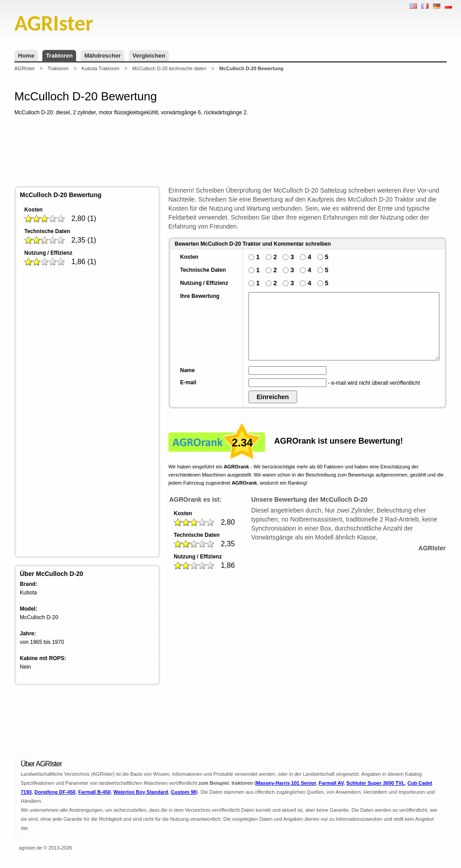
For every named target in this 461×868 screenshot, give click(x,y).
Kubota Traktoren (100, 68)
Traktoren (59, 56)
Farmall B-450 (95, 792)
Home (26, 56)
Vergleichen (149, 56)
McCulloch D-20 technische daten (169, 68)
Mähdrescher (102, 56)
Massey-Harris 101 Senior (286, 783)
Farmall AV (331, 783)
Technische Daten (47, 231)
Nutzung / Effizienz (48, 253)
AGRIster (25, 68)
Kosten (34, 210)
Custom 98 (183, 792)
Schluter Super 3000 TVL (375, 783)
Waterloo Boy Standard (141, 792)
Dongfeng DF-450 (55, 792)
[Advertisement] (230, 153)
